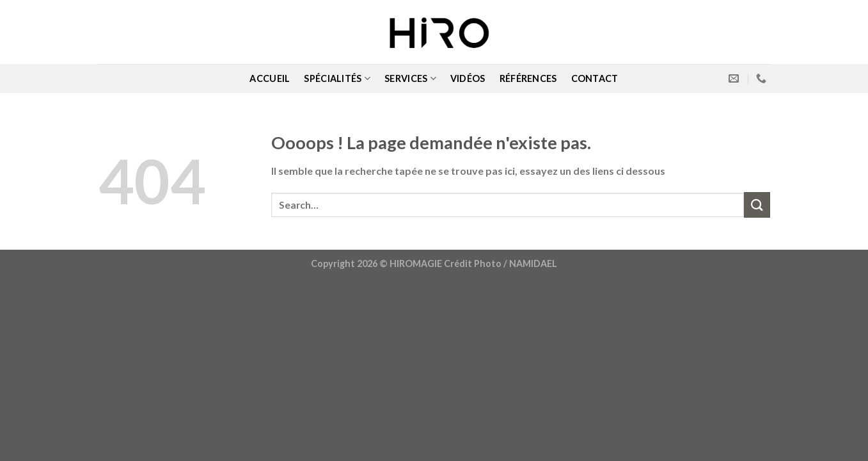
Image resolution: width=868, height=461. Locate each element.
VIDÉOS (468, 78)
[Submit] (757, 205)
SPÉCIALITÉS (337, 78)
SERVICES (410, 78)
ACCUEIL (270, 78)
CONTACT (595, 78)
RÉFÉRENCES (528, 78)
